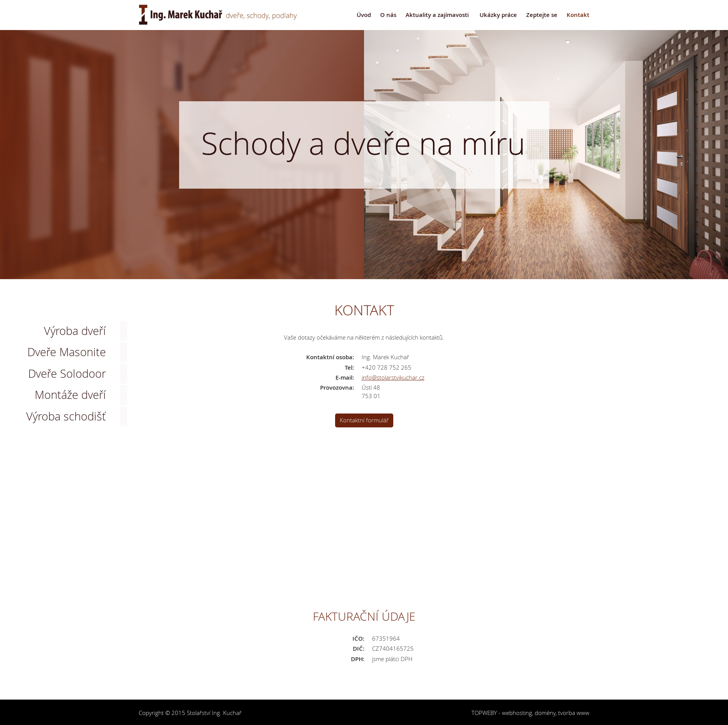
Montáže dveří (70, 395)
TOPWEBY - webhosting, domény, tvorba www (530, 713)
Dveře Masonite (67, 352)
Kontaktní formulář (364, 420)
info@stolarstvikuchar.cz (393, 377)
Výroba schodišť (66, 416)
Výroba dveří (75, 331)
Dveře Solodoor (67, 373)
